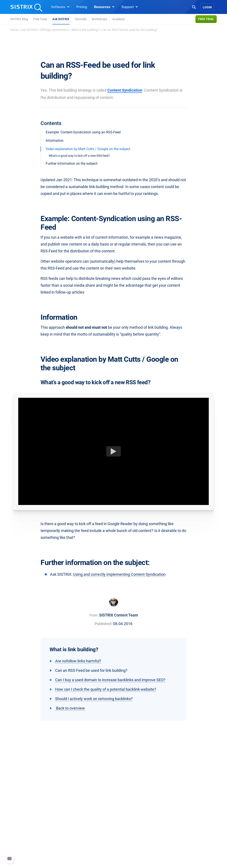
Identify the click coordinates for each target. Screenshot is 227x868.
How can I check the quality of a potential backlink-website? (106, 689)
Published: (103, 624)
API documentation (182, 828)
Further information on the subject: (72, 164)
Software (60, 7)
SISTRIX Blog (19, 19)
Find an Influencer (83, 835)
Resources (104, 7)
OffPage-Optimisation (54, 30)
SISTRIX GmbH (33, 807)
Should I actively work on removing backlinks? (94, 699)
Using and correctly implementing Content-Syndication (119, 574)
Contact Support (180, 835)
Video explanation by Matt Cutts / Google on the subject (88, 149)
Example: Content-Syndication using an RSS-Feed (83, 132)
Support (130, 7)
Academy (119, 19)
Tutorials (81, 19)
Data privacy (30, 835)
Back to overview (70, 708)
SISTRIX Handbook (182, 815)
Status (173, 842)
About (24, 815)
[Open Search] (194, 7)
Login (207, 7)
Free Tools (40, 19)
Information (55, 141)
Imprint (25, 842)
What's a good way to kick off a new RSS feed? (79, 156)
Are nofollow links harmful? (78, 661)
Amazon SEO (79, 828)
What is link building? (85, 30)
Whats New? (177, 822)
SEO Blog (126, 835)
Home (14, 30)
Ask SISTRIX (61, 19)
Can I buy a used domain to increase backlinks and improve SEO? (110, 680)
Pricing (82, 7)
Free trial (206, 19)
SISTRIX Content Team (119, 615)
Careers (33, 822)
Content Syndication (125, 90)
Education (28, 828)
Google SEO (78, 822)
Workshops (99, 19)
